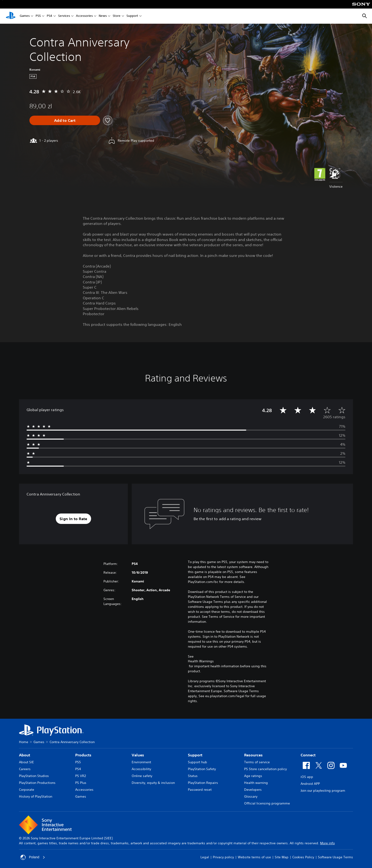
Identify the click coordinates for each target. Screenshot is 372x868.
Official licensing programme (267, 803)
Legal (205, 857)
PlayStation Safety (202, 769)
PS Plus (81, 783)
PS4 (49, 16)
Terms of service (257, 762)
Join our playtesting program (323, 791)
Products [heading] (83, 755)
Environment (141, 762)
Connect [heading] (308, 755)
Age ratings (253, 776)
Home (24, 742)
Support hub (198, 762)
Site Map (282, 857)
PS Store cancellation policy (265, 769)
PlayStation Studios (34, 776)
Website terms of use (254, 857)
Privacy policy (223, 857)
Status (193, 776)
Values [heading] (138, 755)
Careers (25, 769)
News (103, 16)
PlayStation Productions (37, 783)
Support (132, 16)
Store (117, 16)
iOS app (307, 777)
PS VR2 (81, 776)
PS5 (38, 16)
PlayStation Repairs (203, 783)
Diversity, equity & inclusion (153, 783)
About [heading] (25, 755)
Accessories (84, 16)
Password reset (200, 790)
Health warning (256, 783)
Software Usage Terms (335, 857)
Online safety (142, 776)
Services (64, 16)
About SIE (26, 762)
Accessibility (141, 769)
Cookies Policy (303, 857)
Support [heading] (195, 755)
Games (25, 16)
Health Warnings (201, 661)
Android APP (310, 784)
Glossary (251, 796)
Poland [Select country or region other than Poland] (33, 857)
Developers (253, 790)
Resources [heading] (253, 755)
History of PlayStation (36, 796)
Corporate (27, 790)
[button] (73, 519)
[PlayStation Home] (11, 16)
